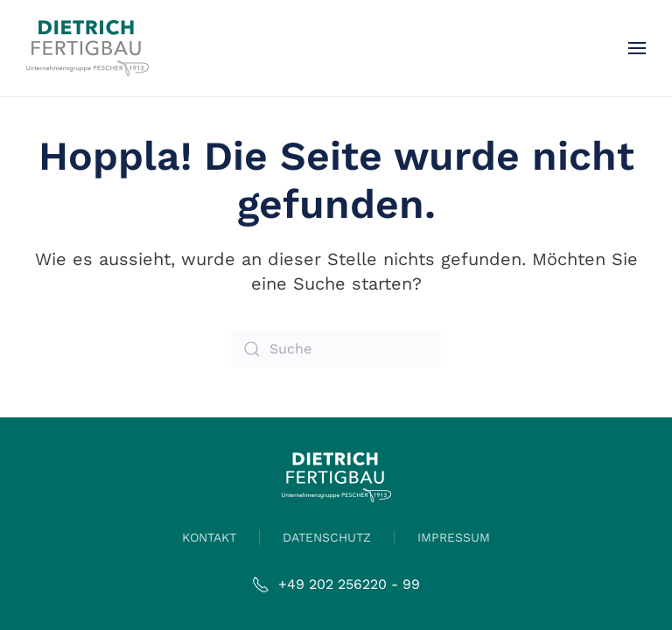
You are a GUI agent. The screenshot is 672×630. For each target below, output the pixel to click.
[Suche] (336, 349)
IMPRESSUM (454, 537)
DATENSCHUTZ (327, 537)
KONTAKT (209, 537)
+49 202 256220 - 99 (336, 584)
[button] (637, 48)
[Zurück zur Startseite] (87, 48)
